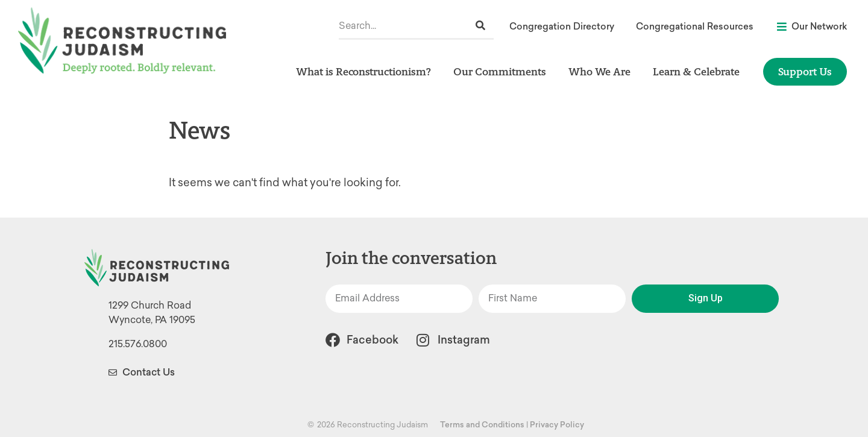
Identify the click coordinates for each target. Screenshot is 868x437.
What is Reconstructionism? (366, 71)
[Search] (480, 26)
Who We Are (602, 71)
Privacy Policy (557, 425)
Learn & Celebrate (699, 71)
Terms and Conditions (482, 425)
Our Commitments (503, 71)
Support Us (805, 71)
